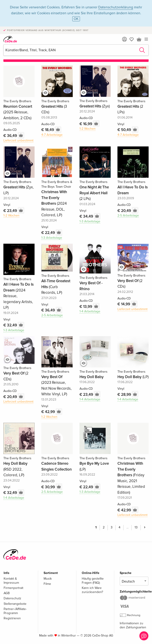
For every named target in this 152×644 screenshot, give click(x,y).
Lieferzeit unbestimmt (18, 140)
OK (76, 19)
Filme (47, 584)
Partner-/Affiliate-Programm (15, 611)
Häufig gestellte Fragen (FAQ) (93, 581)
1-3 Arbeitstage (52, 238)
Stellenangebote (15, 604)
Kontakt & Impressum (11, 581)
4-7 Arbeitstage (52, 135)
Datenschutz (12, 598)
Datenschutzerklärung (116, 7)
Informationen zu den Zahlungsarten (133, 625)
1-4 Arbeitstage (90, 311)
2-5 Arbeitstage (128, 215)
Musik (48, 579)
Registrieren (12, 618)
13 (136, 527)
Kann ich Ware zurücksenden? (92, 590)
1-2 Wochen (88, 129)
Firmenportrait (13, 588)
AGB (7, 593)
